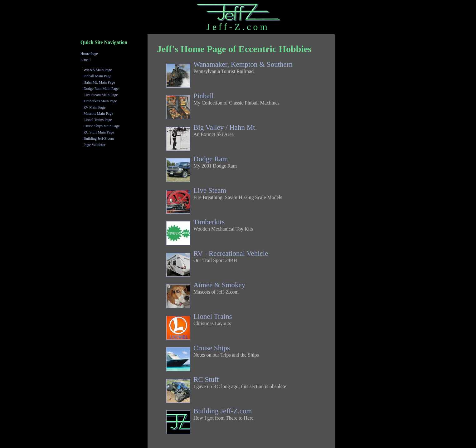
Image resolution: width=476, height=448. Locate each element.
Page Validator (95, 145)
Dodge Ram (211, 159)
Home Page (89, 54)
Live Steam (210, 190)
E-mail (86, 60)
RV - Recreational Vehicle (231, 253)
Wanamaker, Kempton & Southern (243, 64)
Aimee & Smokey (219, 285)
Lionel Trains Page (98, 120)
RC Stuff (206, 380)
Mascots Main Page (98, 114)
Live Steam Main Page (101, 95)
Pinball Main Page (97, 76)
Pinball (204, 96)
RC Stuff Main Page (99, 132)
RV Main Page (95, 107)
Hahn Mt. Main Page (99, 82)
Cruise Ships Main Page (102, 126)
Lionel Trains (213, 317)
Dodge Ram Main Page (101, 89)
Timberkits (209, 222)
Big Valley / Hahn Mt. (225, 127)
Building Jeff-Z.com (223, 411)
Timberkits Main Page (100, 101)
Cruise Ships (212, 348)
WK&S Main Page (98, 70)
